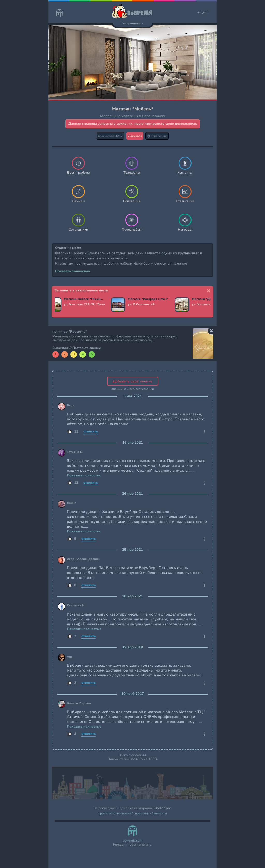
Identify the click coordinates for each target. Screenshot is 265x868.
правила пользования (115, 813)
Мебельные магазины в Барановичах (133, 116)
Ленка (72, 503)
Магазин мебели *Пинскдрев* (84, 299)
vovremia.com (132, 841)
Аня (70, 657)
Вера (71, 405)
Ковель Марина (79, 703)
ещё (203, 12)
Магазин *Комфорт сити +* (148, 299)
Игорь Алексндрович (83, 559)
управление (157, 136)
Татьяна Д (75, 452)
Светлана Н (76, 606)
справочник (142, 813)
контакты (160, 813)
